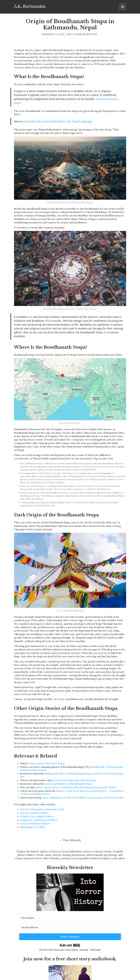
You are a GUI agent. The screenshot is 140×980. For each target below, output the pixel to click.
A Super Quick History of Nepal (46, 763)
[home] (30, 6)
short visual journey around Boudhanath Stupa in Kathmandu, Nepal (76, 787)
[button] (123, 7)
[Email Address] (76, 926)
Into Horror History (82, 34)
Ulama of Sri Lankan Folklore (37, 816)
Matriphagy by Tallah (32, 827)
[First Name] (37, 926)
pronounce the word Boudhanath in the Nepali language (58, 121)
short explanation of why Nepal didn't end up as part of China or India (83, 798)
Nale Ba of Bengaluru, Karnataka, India (42, 809)
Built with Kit (70, 935)
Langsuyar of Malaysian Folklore (39, 820)
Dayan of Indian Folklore (35, 813)
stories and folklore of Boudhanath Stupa (68, 784)
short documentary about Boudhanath (74, 780)
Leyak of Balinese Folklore (35, 824)
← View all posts (70, 840)
